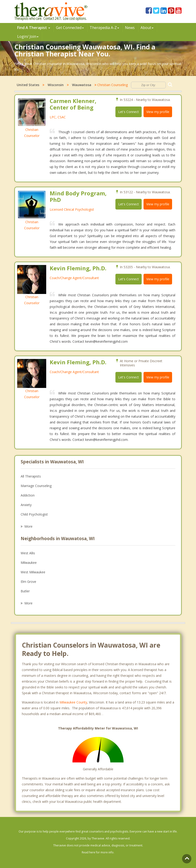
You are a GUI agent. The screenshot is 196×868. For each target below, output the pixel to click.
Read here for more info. (98, 852)
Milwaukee (29, 563)
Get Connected (70, 28)
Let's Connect (129, 112)
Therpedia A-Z (104, 28)
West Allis (28, 553)
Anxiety (26, 505)
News (130, 28)
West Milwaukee (33, 572)
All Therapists (31, 476)
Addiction (28, 495)
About (147, 28)
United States (28, 85)
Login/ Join (28, 36)
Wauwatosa (82, 85)
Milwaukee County (73, 702)
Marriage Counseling (36, 486)
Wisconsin (56, 85)
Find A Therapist (34, 28)
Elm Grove (28, 582)
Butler (25, 591)
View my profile (158, 112)
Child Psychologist (34, 514)
